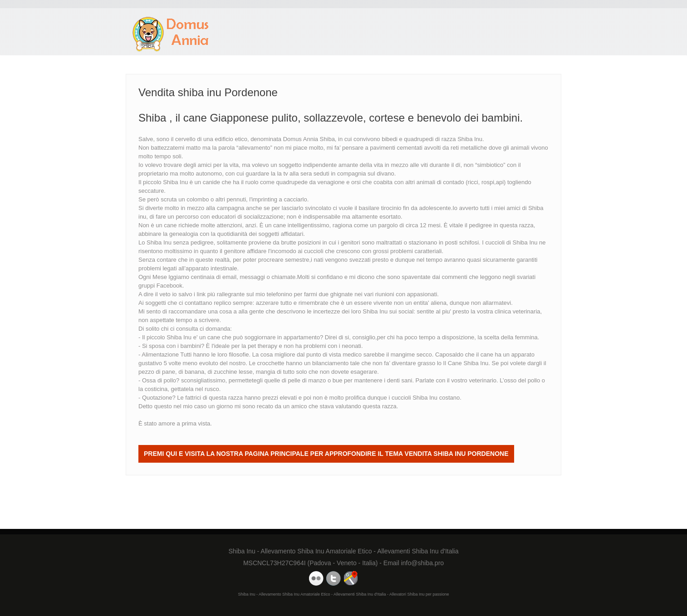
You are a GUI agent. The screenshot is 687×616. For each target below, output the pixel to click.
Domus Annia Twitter (334, 578)
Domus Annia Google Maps (351, 578)
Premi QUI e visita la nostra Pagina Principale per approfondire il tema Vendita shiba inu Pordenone (326, 454)
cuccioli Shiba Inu (415, 398)
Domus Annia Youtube (316, 578)
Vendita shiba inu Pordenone (171, 34)
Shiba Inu (375, 311)
